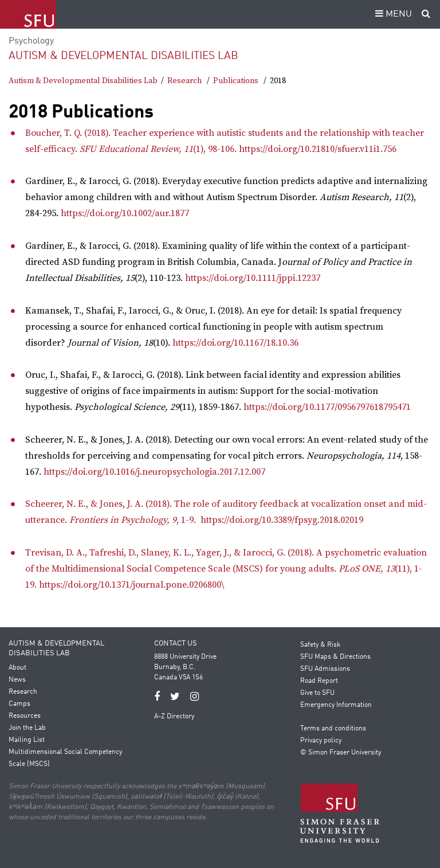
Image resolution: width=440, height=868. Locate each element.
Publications (236, 81)
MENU (392, 14)
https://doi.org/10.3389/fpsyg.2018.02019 (282, 520)
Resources (25, 716)
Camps (19, 704)
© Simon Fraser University (341, 753)
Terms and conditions (333, 729)
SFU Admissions (325, 669)
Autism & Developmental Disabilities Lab (123, 56)
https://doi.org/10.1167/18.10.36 (235, 343)
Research (184, 81)
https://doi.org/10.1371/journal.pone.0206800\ (131, 585)
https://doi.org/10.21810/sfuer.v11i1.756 (318, 149)
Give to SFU (317, 693)
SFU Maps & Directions (335, 657)
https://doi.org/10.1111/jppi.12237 (253, 278)
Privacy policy (321, 741)
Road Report (319, 681)
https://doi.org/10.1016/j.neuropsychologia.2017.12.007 (154, 472)
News (17, 680)
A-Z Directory (174, 717)
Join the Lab (27, 728)
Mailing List (27, 740)
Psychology (31, 41)
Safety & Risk (320, 645)
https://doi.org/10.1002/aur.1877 (125, 213)
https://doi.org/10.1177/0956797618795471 (327, 407)
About (17, 668)
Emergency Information (336, 705)
